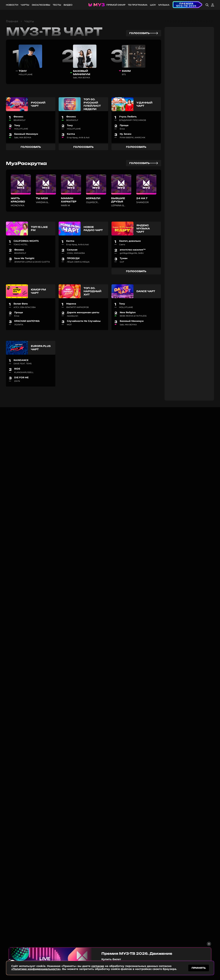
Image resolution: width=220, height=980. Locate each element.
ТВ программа (138, 5)
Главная (12, 21)
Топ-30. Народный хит (92, 291)
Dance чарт (146, 291)
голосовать (144, 33)
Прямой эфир (116, 5)
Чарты (25, 5)
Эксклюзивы (41, 5)
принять (199, 967)
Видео (68, 5)
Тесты (57, 5)
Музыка (164, 5)
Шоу (153, 5)
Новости (12, 5)
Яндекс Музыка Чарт (143, 229)
